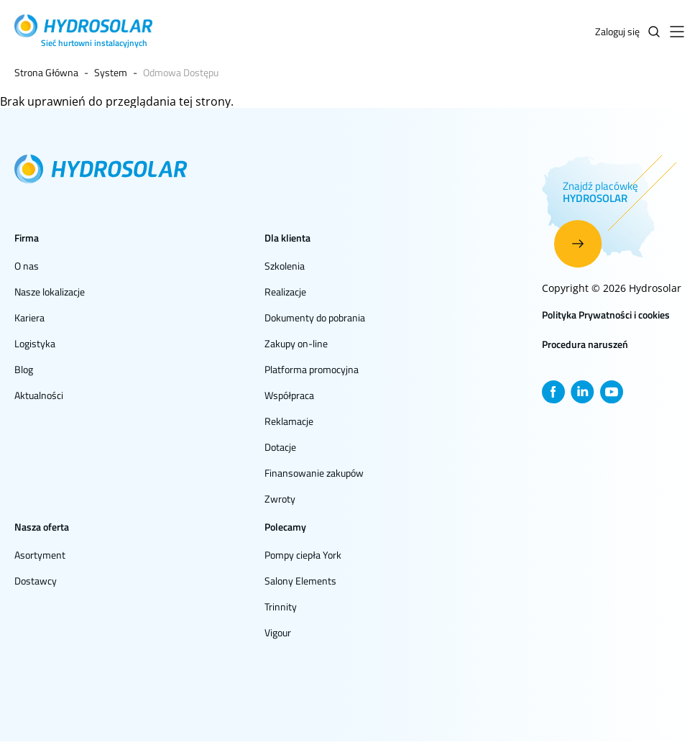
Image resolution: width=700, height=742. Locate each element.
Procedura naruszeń (585, 344)
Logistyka (35, 343)
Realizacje (285, 292)
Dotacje (280, 447)
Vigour (278, 632)
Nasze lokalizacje (50, 292)
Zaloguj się (617, 31)
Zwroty (280, 499)
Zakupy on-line (296, 343)
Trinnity (281, 606)
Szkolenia (285, 266)
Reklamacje (289, 421)
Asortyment (40, 555)
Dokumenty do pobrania (315, 317)
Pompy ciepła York (303, 555)
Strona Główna (46, 72)
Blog (24, 369)
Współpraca (289, 395)
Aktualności (39, 395)
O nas (27, 266)
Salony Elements (300, 581)
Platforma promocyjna (312, 369)
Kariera (29, 317)
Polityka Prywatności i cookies (606, 315)
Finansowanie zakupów (314, 473)
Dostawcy (36, 581)
